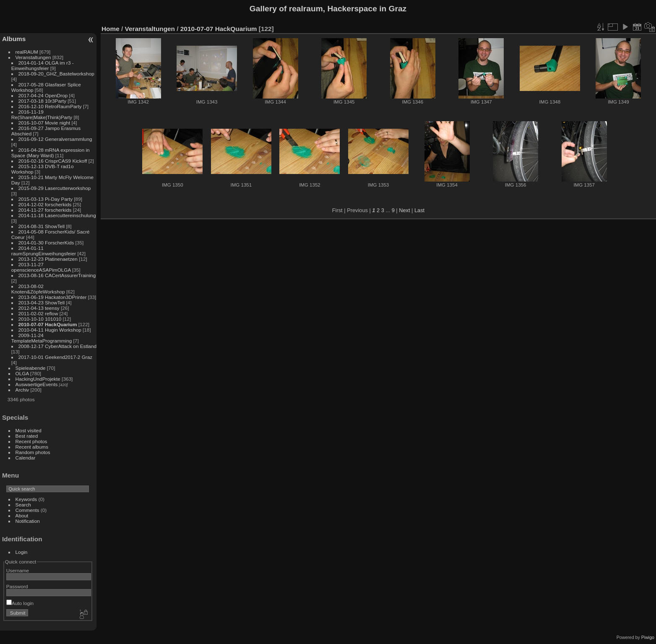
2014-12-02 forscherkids (45, 204)
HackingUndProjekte (38, 379)
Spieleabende (31, 368)
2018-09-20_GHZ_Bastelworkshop (56, 74)
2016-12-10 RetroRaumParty (50, 106)
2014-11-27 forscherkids (45, 210)
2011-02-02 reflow (38, 313)
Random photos (33, 452)
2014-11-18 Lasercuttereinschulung (57, 215)
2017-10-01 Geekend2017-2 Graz (56, 357)
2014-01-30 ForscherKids (46, 243)
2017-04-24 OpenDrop (43, 95)
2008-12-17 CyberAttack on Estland (57, 346)
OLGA (22, 373)
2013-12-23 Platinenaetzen (48, 259)
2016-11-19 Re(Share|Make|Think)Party (42, 114)
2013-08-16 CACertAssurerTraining (57, 275)
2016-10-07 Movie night (44, 123)
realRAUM (27, 52)
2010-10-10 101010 (40, 319)
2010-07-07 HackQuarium (48, 324)
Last (419, 210)
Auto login (20, 603)
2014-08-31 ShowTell (42, 226)
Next (404, 210)
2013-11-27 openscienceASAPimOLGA (41, 267)
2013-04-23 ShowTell (42, 303)
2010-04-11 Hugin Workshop (50, 330)
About (22, 515)
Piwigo (648, 637)
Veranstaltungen (33, 57)
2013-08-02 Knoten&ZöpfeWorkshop (38, 289)
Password (17, 586)
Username (18, 570)
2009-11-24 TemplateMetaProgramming (42, 338)
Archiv (22, 390)
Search (23, 505)
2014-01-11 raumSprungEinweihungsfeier (44, 251)
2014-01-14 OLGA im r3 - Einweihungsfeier (43, 65)
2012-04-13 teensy (39, 308)
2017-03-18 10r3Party (42, 101)
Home (111, 29)
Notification (28, 521)
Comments (27, 510)
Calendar (26, 458)
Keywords (26, 499)
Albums (14, 39)
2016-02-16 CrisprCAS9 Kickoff (53, 161)
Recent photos (31, 441)
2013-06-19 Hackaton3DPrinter (53, 297)
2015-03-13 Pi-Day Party (46, 199)
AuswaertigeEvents (37, 384)
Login (22, 552)
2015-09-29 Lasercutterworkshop (55, 188)
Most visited (29, 430)
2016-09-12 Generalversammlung (55, 139)
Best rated (27, 436)
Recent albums (32, 447)
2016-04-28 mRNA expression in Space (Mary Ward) (51, 153)
